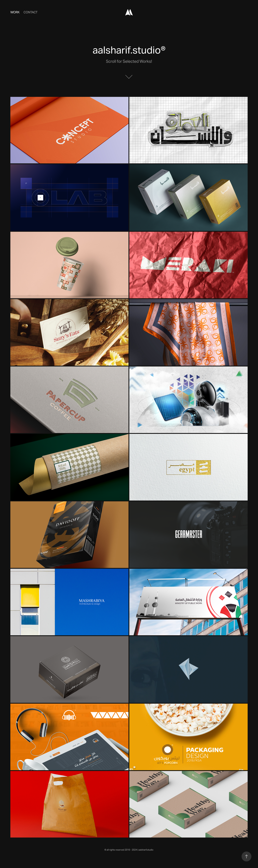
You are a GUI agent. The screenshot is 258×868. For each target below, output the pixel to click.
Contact (31, 12)
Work (15, 12)
